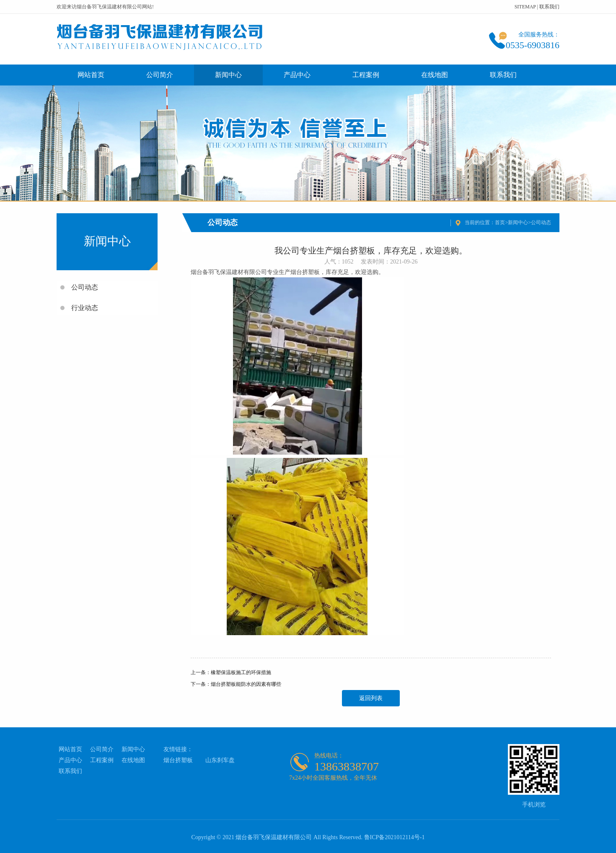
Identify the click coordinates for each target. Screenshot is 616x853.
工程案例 (366, 75)
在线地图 (435, 75)
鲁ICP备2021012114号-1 (395, 837)
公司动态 (541, 222)
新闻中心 (228, 75)
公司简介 (160, 75)
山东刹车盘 (220, 760)
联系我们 (549, 7)
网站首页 (91, 75)
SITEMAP (525, 7)
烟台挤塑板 (178, 760)
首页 (500, 222)
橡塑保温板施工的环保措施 (241, 672)
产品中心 (297, 75)
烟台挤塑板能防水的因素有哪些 (246, 684)
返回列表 (371, 698)
